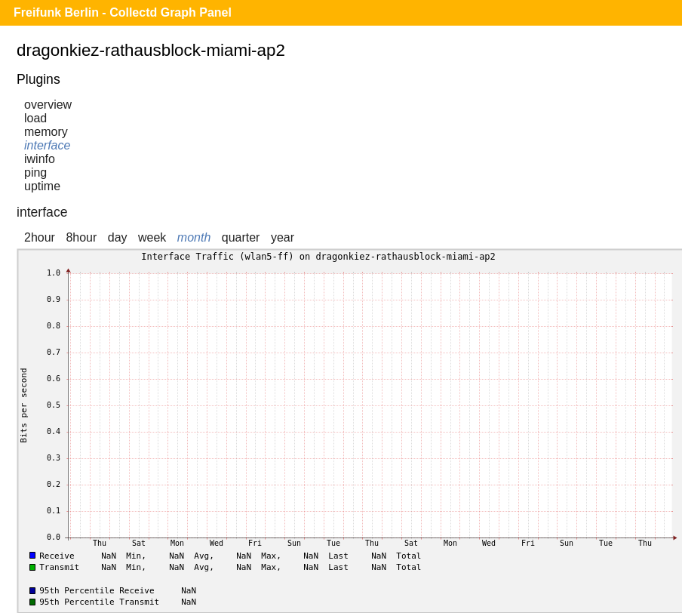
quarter (241, 237)
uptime (42, 186)
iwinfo (40, 159)
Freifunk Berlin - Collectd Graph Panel (123, 12)
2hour (40, 237)
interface (47, 145)
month (194, 237)
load (35, 118)
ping (35, 172)
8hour (81, 237)
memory (46, 132)
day (118, 237)
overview (48, 105)
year (283, 237)
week (152, 237)
